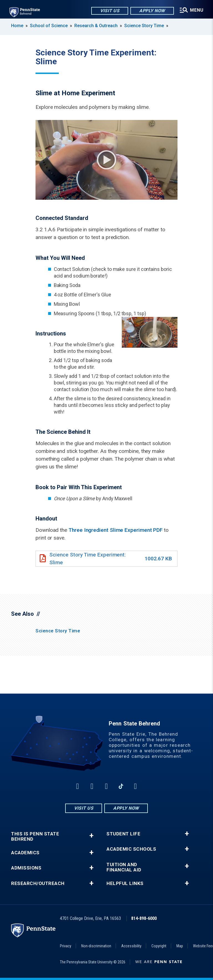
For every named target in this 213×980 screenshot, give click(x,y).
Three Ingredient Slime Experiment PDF (116, 530)
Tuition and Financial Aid (124, 867)
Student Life (123, 834)
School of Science (49, 26)
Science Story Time (144, 26)
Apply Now (151, 11)
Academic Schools (131, 849)
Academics (25, 853)
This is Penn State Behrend (35, 837)
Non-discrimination (96, 946)
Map (180, 946)
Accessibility (131, 946)
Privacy (66, 946)
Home (17, 26)
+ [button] (91, 836)
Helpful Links (125, 883)
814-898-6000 (144, 918)
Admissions (26, 868)
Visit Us (109, 11)
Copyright (159, 946)
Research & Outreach (96, 26)
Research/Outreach (38, 883)
